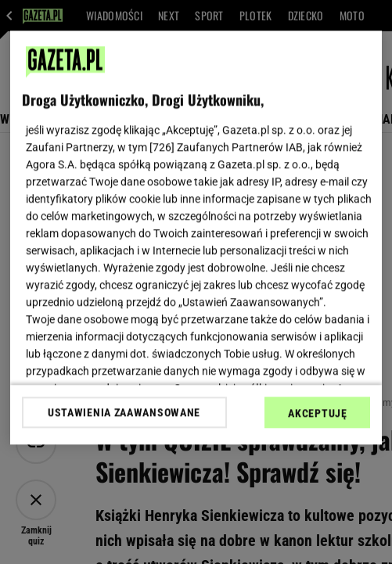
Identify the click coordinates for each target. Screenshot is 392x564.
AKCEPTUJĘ (317, 413)
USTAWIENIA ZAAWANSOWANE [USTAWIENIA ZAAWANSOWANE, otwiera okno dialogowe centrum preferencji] (124, 412)
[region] (196, 237)
